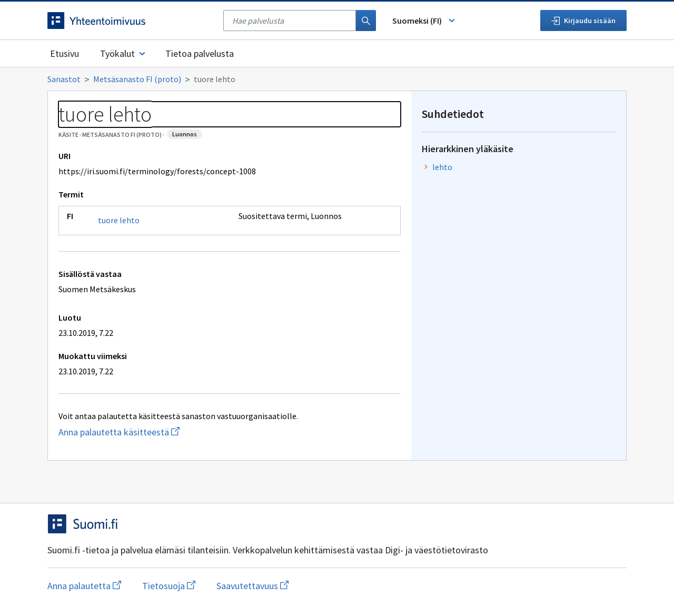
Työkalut (123, 53)
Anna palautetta (84, 586)
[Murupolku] (337, 79)
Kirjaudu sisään (583, 21)
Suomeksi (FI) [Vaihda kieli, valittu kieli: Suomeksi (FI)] (424, 21)
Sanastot (64, 79)
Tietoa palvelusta (200, 53)
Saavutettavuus (252, 586)
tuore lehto (119, 220)
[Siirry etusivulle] (130, 21)
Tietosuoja (169, 586)
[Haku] (366, 21)
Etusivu (65, 53)
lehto (442, 167)
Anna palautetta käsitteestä (161, 432)
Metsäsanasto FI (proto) (137, 79)
